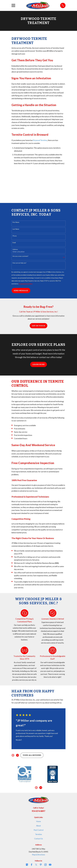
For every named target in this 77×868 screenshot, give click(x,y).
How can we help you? (19, 263)
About (38, 826)
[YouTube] (50, 865)
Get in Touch (38, 326)
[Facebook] (32, 865)
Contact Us (39, 839)
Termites (39, 834)
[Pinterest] (41, 865)
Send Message (21, 291)
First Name (16, 222)
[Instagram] (45, 865)
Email (14, 243)
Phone (15, 236)
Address (15, 249)
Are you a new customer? (20, 256)
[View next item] (17, 755)
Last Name (16, 229)
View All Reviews (32, 755)
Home (39, 821)
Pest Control (39, 830)
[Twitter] (36, 865)
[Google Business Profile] (27, 865)
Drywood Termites (40, 140)
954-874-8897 (38, 811)
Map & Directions (39, 855)
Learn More (38, 364)
